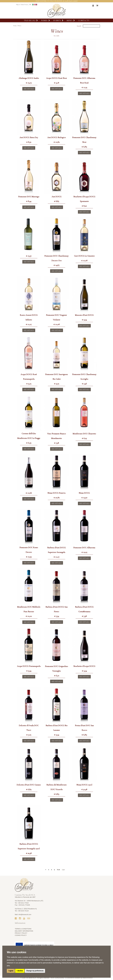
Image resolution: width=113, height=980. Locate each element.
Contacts (84, 20)
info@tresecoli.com (25, 915)
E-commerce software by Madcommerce (79, 978)
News (71, 20)
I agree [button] (11, 971)
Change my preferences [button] (35, 971)
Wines (45, 20)
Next (58, 870)
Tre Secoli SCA (31, 978)
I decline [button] (20, 971)
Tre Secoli (31, 20)
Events (58, 20)
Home (15, 26)
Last (63, 870)
